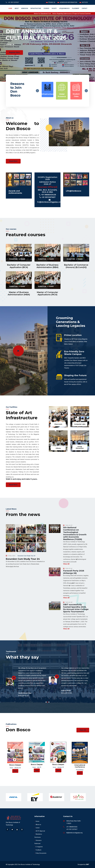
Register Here (14, 52)
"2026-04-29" (68, 525)
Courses (46, 8)
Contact (85, 8)
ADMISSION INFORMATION (68, 2)
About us (38, 825)
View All (66, 564)
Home (10, 8)
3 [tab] (49, 702)
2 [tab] (47, 702)
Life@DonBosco (64, 8)
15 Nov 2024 (10, 556)
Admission (25, 8)
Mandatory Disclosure (38, 836)
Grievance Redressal (38, 842)
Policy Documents (40, 853)
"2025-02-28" (68, 602)
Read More (13, 161)
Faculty (54, 8)
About (17, 8)
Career (37, 828)
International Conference (80, 766)
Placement (76, 8)
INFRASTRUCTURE (36, 8)
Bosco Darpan (15, 765)
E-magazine (39, 847)
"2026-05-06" (68, 569)
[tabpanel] (26, 682)
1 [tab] (46, 702)
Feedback (38, 850)
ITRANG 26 (51, 2)
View (15, 771)
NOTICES (85, 2)
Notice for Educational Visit (50, 14)
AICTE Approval (40, 831)
